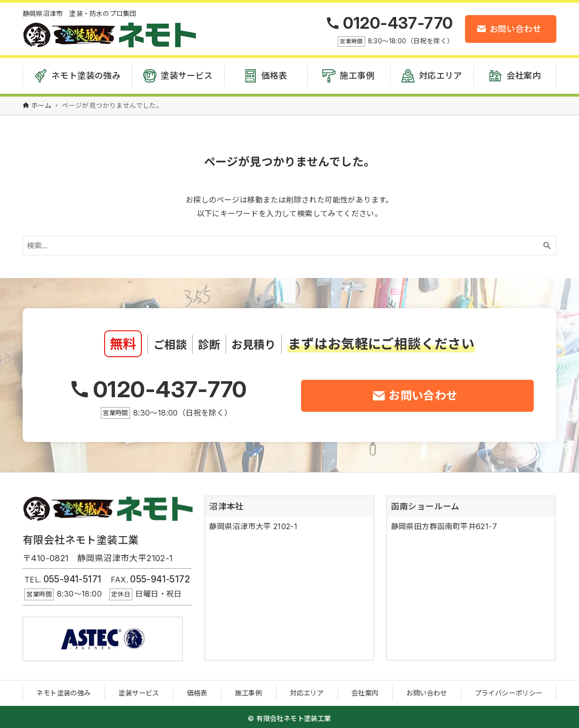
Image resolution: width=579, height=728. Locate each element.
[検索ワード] (289, 243)
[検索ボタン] (547, 243)
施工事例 (249, 691)
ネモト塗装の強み (63, 691)
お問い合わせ (426, 691)
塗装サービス (139, 691)
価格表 (197, 691)
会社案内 (365, 691)
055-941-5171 (73, 577)
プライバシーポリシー (509, 691)
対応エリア (307, 691)
